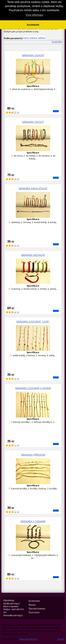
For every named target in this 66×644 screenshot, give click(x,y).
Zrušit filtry (57, 42)
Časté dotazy (34, 612)
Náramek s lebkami (33, 521)
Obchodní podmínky (37, 608)
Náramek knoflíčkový (33, 188)
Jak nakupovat (34, 600)
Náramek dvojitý (33, 122)
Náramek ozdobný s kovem (33, 388)
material (34, 38)
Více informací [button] (34, 15)
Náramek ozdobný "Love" (33, 322)
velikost (42, 38)
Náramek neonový (33, 255)
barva (26, 38)
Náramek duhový (33, 55)
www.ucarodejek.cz (28, 639)
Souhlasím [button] (33, 25)
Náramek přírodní (33, 455)
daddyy (61, 639)
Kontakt (32, 604)
